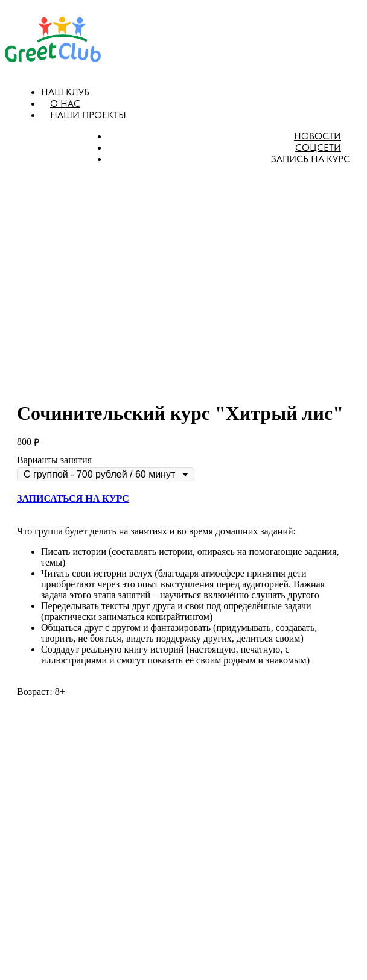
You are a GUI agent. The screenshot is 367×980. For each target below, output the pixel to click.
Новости (318, 136)
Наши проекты (88, 115)
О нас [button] (65, 103)
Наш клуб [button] (65, 92)
